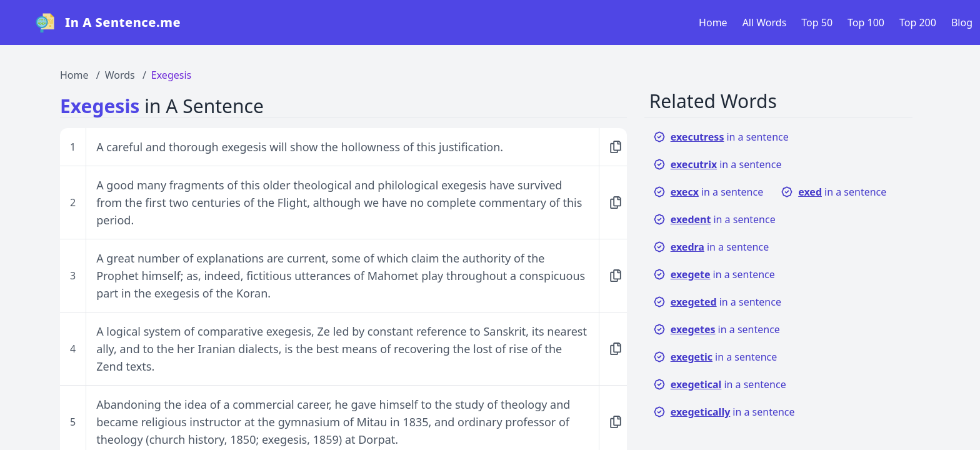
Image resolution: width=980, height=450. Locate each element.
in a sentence (721, 137)
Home (713, 22)
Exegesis (171, 75)
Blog (962, 22)
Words (120, 75)
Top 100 (866, 22)
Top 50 (817, 22)
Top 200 (918, 22)
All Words (765, 22)
